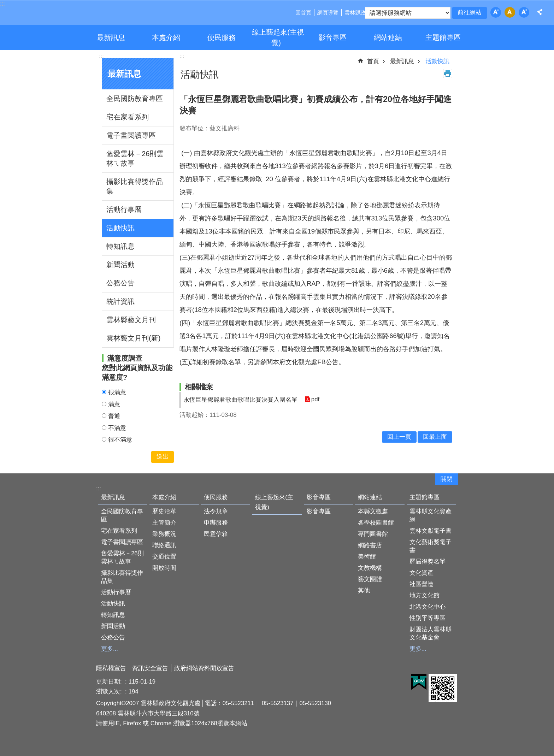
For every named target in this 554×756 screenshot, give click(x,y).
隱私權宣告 (111, 668)
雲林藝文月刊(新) (133, 338)
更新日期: (110, 682)
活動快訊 (120, 228)
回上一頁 (399, 437)
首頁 (373, 61)
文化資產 (422, 573)
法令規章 (216, 511)
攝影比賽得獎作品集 (135, 186)
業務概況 (164, 534)
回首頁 (303, 13)
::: (101, 56)
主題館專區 (443, 37)
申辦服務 (216, 523)
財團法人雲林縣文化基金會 (431, 633)
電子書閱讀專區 (131, 135)
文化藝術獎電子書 (431, 546)
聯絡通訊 (164, 545)
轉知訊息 (120, 246)
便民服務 (222, 37)
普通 (114, 416)
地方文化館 (425, 595)
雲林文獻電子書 (431, 531)
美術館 (367, 557)
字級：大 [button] (524, 12)
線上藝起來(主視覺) (278, 37)
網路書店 (370, 545)
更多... (110, 649)
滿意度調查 (125, 358)
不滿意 (117, 428)
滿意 (114, 404)
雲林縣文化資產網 (431, 515)
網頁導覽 (328, 13)
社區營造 (422, 584)
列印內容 (448, 73)
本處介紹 (166, 37)
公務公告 (120, 283)
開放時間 (164, 568)
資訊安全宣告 (150, 668)
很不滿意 (120, 440)
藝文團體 (370, 579)
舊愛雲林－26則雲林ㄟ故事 (135, 158)
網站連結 (388, 37)
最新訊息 (111, 37)
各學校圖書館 (376, 523)
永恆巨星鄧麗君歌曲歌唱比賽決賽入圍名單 (240, 400)
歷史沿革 (164, 511)
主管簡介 (164, 523)
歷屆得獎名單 (428, 562)
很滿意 (117, 392)
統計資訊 (120, 301)
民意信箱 (216, 534)
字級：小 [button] (496, 12)
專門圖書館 (373, 534)
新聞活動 (120, 265)
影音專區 (332, 37)
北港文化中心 (428, 607)
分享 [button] (540, 12)
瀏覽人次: (110, 692)
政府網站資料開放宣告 (204, 668)
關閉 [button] (447, 479)
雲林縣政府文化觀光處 (68, 13)
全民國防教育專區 (135, 99)
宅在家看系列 (128, 117)
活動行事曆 (124, 209)
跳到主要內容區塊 (4, 4)
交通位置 (164, 557)
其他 (364, 590)
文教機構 (370, 568)
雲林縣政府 (358, 13)
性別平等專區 (428, 618)
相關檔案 (199, 387)
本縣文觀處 (373, 511)
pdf (315, 400)
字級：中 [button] (510, 12)
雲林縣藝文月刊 (131, 320)
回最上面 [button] (435, 437)
